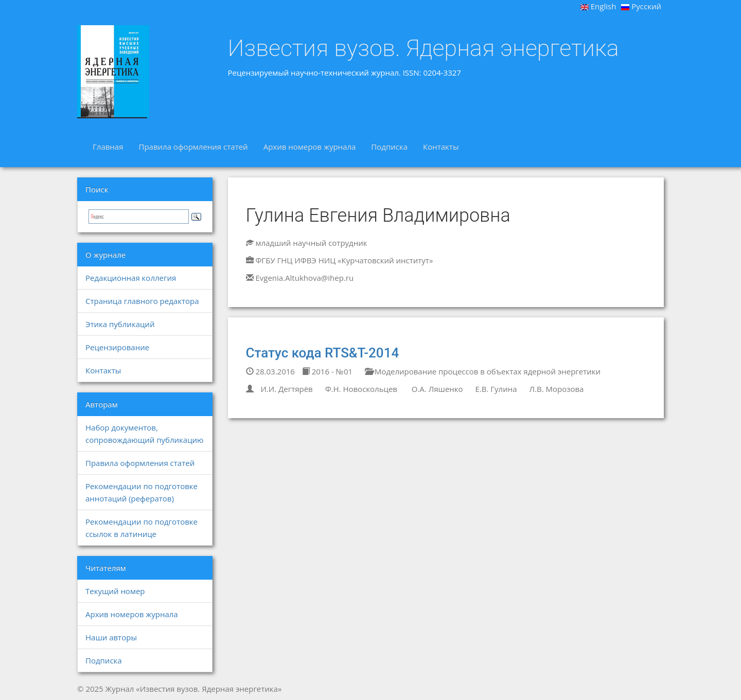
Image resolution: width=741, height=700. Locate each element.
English (598, 6)
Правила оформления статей (193, 147)
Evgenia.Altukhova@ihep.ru (304, 278)
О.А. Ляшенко (436, 389)
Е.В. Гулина (496, 389)
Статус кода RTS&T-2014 (323, 353)
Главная (108, 147)
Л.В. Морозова (556, 389)
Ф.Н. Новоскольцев (361, 389)
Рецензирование (117, 347)
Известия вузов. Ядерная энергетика (424, 48)
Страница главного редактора (142, 301)
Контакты (441, 147)
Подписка (389, 147)
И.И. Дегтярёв (286, 389)
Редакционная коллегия (131, 278)
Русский (641, 6)
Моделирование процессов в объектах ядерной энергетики (483, 371)
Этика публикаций (120, 324)
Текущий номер (115, 591)
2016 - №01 (327, 371)
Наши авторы (111, 637)
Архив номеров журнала (310, 147)
